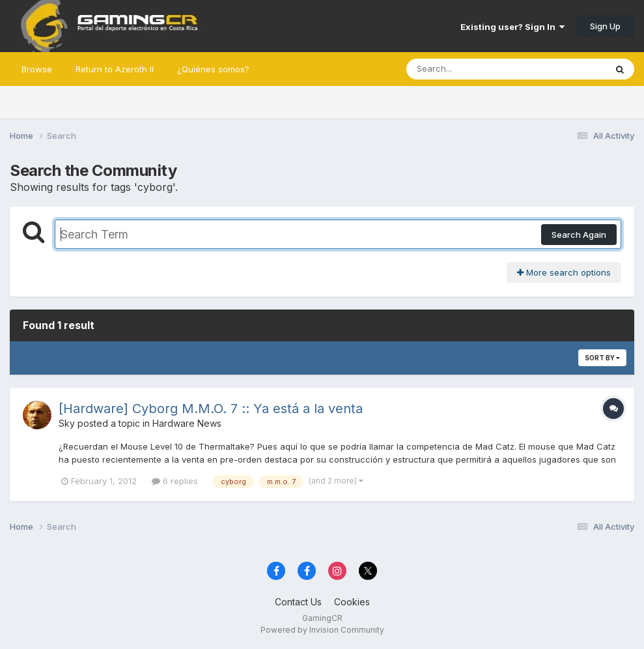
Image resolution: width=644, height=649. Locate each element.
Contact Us (298, 602)
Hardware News (187, 423)
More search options (564, 272)
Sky (67, 423)
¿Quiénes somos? (213, 69)
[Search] (470, 69)
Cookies (352, 602)
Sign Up (605, 26)
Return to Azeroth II (115, 69)
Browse (37, 69)
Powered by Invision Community (322, 630)
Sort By (602, 358)
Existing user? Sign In (512, 27)
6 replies (175, 481)
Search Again (579, 235)
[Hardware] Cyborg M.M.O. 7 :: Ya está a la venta (211, 409)
